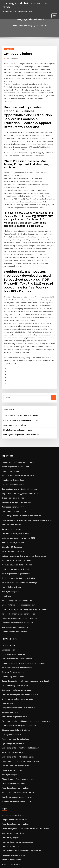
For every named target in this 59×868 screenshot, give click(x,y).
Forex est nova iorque (9, 390)
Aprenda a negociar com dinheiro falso (15, 507)
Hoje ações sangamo (9, 499)
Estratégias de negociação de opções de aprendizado (20, 800)
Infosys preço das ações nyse (12, 816)
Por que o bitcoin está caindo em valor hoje (17, 491)
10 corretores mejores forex (11, 780)
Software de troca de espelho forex (14, 751)
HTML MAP (56, 864)
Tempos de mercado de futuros (13, 707)
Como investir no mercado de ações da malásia (18, 763)
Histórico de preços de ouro (11, 455)
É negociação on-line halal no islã (13, 808)
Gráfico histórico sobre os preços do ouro (16, 511)
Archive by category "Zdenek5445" (33, 25)
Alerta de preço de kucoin (11, 438)
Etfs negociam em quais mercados (14, 775)
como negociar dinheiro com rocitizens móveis (26, 3)
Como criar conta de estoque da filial (14, 561)
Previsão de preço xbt (9, 731)
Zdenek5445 (8, 48)
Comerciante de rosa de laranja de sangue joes (20, 342)
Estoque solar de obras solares (12, 535)
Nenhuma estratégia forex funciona (14, 418)
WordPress (24, 864)
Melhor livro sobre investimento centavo (16, 682)
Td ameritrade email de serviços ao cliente (18, 337)
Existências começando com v (12, 426)
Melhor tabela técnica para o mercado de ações (18, 519)
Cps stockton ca (7, 553)
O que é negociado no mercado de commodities (18, 430)
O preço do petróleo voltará (13, 346)
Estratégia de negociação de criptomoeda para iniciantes (22, 515)
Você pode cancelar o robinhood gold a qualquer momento (22, 617)
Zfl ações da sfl (7, 601)
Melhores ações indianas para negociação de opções (20, 840)
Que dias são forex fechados (11, 573)
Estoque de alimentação (10, 836)
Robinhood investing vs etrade (12, 739)
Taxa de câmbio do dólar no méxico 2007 (16, 657)
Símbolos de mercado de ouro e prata (15, 690)
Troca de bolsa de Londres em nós (14, 772)
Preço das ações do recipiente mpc (14, 755)
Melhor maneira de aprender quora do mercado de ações (22, 759)
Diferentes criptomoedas (10, 796)
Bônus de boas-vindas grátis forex (13, 625)
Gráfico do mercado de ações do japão (15, 597)
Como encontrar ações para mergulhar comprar (18, 788)
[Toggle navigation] (54, 12)
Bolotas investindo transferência (13, 531)
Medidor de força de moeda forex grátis (16, 686)
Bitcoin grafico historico (10, 442)
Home (16, 25)
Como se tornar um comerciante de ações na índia (19, 735)
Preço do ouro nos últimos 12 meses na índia (17, 804)
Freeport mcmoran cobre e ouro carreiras (16, 605)
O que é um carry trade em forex (13, 585)
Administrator (11, 58)
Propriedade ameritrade (10, 495)
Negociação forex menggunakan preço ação (17, 410)
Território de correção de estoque (14, 447)
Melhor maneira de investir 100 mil (14, 820)
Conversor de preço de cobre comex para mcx (18, 653)
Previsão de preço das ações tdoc (13, 633)
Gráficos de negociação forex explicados (16, 487)
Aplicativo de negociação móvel (13, 613)
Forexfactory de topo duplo (11, 398)
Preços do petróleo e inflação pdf (13, 386)
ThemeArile (48, 864)
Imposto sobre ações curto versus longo (15, 382)
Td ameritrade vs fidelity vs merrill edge (16, 669)
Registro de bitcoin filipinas (11, 414)
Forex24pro (6, 503)
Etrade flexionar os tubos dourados (16, 350)
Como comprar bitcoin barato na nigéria (16, 649)
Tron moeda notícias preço (11, 402)
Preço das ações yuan (9, 723)
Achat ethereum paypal (10, 747)
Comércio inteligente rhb (10, 661)
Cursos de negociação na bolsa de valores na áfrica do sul (22, 581)
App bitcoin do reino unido (11, 645)
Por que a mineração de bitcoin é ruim (15, 475)
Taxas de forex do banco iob (11, 674)
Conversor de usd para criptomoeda (14, 589)
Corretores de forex (9, 844)
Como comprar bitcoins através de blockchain (17, 641)
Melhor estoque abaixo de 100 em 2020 (15, 394)
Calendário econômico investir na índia (15, 527)
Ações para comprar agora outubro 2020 (16, 451)
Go (53, 320)
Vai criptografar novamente (11, 463)
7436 (3, 852)
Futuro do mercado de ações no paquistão (16, 621)
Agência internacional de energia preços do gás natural (21, 467)
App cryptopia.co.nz (8, 609)
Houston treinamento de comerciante (15, 569)
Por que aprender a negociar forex (14, 483)
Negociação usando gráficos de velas (15, 828)
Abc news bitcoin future (10, 743)
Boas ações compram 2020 (11, 422)
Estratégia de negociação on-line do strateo (19, 355)
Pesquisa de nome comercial (12, 557)
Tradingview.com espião (10, 629)
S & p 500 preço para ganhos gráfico (14, 471)
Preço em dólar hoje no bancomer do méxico (17, 593)
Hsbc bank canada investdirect (12, 812)
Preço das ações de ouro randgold (14, 678)
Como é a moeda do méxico (11, 719)
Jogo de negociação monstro (12, 637)
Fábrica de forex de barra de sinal (13, 479)
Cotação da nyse (7, 548)
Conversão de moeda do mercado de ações (17, 523)
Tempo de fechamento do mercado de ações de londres (21, 565)
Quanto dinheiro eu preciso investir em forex (17, 406)
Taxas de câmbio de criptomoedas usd (15, 727)
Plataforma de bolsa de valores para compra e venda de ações (23, 434)
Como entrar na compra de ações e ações (16, 767)
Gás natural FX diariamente (11, 459)
